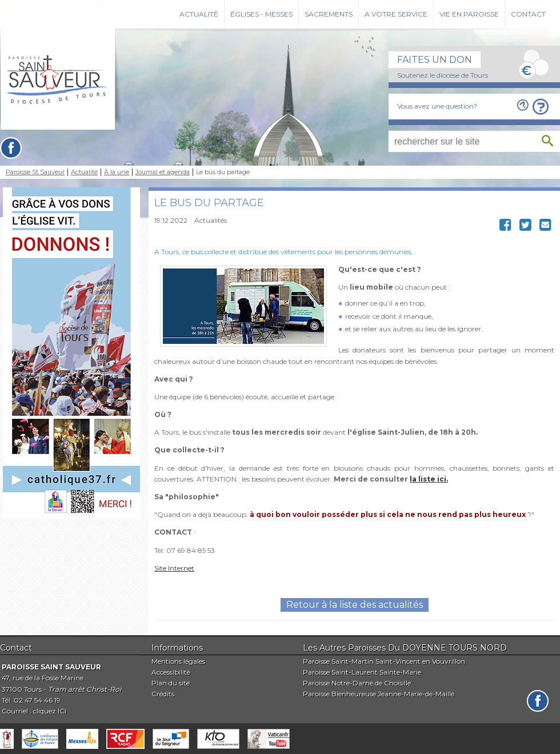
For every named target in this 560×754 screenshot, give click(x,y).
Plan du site (171, 683)
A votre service (396, 14)
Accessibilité (171, 672)
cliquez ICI (50, 711)
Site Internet (174, 568)
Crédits (163, 694)
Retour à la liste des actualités (355, 605)
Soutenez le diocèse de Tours (443, 75)
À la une (117, 172)
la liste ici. (429, 479)
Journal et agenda (163, 172)
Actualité (199, 14)
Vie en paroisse (469, 14)
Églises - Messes (261, 14)
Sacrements (329, 14)
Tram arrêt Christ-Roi (85, 689)
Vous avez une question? (437, 106)
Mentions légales (178, 661)
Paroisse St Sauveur (35, 172)
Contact (528, 14)
